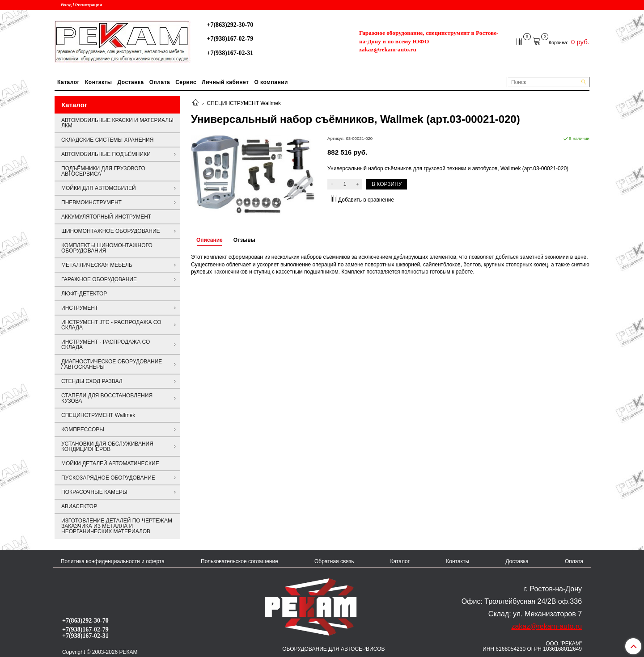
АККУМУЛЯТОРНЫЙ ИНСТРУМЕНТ (106, 217)
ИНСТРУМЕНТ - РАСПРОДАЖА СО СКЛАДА (106, 345)
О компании (271, 82)
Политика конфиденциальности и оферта (113, 561)
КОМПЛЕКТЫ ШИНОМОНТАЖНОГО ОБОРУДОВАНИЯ (107, 248)
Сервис (186, 82)
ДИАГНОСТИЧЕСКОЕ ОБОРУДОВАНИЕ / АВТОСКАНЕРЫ (112, 364)
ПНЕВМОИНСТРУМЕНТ (91, 202)
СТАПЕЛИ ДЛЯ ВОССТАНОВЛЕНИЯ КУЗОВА (107, 398)
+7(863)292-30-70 (230, 25)
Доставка (131, 82)
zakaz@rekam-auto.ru (388, 49)
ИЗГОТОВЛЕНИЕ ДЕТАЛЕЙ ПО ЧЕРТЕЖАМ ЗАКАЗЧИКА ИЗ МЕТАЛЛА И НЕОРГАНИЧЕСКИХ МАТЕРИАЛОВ (117, 526)
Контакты (99, 82)
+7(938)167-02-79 (230, 38)
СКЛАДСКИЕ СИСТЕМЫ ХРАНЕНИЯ (107, 140)
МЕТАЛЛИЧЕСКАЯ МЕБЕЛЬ (97, 265)
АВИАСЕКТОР (79, 506)
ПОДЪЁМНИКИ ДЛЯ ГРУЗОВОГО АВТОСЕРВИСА (103, 171)
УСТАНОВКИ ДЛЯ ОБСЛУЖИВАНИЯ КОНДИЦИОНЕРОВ (107, 446)
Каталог (68, 82)
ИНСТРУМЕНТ (80, 308)
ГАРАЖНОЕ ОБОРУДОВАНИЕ (99, 279)
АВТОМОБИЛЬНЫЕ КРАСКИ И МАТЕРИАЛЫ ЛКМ (117, 123)
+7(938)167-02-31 (230, 53)
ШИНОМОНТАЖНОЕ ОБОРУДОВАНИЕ (111, 231)
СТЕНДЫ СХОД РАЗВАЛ (92, 381)
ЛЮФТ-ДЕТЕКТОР (84, 294)
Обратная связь (334, 561)
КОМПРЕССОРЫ (83, 430)
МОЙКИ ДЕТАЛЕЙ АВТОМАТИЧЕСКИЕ (110, 463)
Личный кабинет (225, 82)
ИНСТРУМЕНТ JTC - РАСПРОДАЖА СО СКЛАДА (111, 325)
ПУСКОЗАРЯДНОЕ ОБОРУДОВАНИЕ (108, 478)
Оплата (160, 82)
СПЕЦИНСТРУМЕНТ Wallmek (244, 103)
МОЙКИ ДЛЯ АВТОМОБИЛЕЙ (99, 188)
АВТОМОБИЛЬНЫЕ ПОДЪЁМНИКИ (106, 154)
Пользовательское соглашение (239, 561)
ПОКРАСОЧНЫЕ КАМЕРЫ (94, 492)
